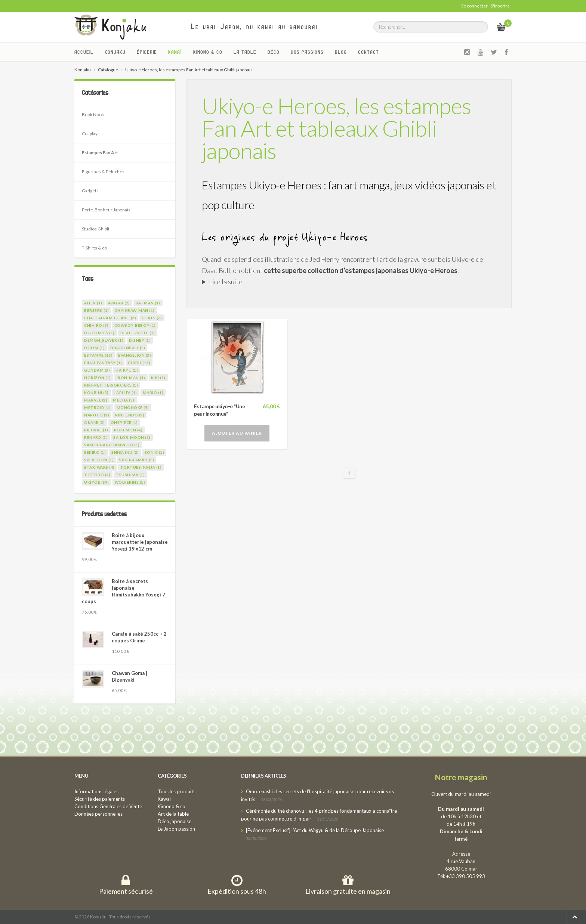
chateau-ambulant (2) (110, 318)
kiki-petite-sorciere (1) (111, 385)
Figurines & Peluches (103, 172)
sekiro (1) (95, 452)
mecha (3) (124, 400)
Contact (368, 52)
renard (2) (96, 437)
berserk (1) (97, 310)
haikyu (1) (127, 370)
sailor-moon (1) (132, 437)
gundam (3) (97, 370)
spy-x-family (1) (137, 460)
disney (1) (140, 340)
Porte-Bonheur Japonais (106, 210)
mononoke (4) (133, 407)
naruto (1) (97, 415)
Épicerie (147, 52)
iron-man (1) (131, 378)
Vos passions (307, 52)
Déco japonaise (175, 821)
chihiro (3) (96, 325)
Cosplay (90, 134)
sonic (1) (155, 452)
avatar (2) (119, 303)
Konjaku (115, 52)
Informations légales (96, 791)
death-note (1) (138, 333)
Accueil (84, 52)
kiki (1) (158, 378)
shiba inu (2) (125, 452)
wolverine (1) (130, 482)
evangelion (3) (135, 355)
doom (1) (94, 348)
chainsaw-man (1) (135, 310)
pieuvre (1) (96, 430)
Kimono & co (208, 52)
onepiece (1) (124, 422)
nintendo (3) (129, 415)
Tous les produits (177, 791)
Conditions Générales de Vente (108, 806)
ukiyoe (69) (97, 482)
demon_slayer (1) (104, 340)
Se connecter (474, 6)
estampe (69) (98, 355)
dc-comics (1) (99, 333)
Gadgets (90, 191)
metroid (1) (98, 407)
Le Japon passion (176, 829)
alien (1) (93, 303)
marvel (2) (96, 400)
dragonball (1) (128, 348)
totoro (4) (97, 475)
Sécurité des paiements (100, 799)
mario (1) (153, 393)
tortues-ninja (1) (141, 467)
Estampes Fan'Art (100, 153)
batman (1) (148, 303)
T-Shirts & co (94, 248)
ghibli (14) (139, 363)
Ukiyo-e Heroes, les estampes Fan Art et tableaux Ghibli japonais (336, 128)
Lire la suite (226, 282)
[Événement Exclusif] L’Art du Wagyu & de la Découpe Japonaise (315, 830)
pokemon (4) (128, 430)
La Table (245, 52)
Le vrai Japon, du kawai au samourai (254, 27)
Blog (341, 52)
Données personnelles (98, 814)
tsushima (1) (130, 475)
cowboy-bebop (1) (135, 325)
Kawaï (175, 52)
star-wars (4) (99, 467)
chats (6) (152, 318)
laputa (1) (126, 393)
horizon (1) (98, 378)
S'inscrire (500, 6)
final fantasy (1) (103, 363)
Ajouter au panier (237, 433)
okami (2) (95, 422)
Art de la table (173, 814)
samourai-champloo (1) (112, 445)
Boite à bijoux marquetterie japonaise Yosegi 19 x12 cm (140, 542)
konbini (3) (96, 393)
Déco (274, 52)
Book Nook (93, 114)
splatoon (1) (99, 460)
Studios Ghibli (95, 229)
